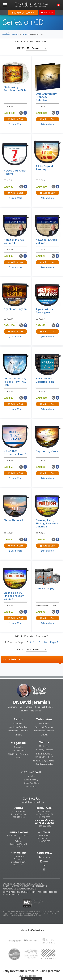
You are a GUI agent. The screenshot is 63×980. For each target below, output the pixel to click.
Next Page (51, 642)
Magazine (18, 743)
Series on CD (36, 34)
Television (44, 719)
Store (15, 34)
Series (24, 34)
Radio (18, 719)
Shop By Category (23, 13)
